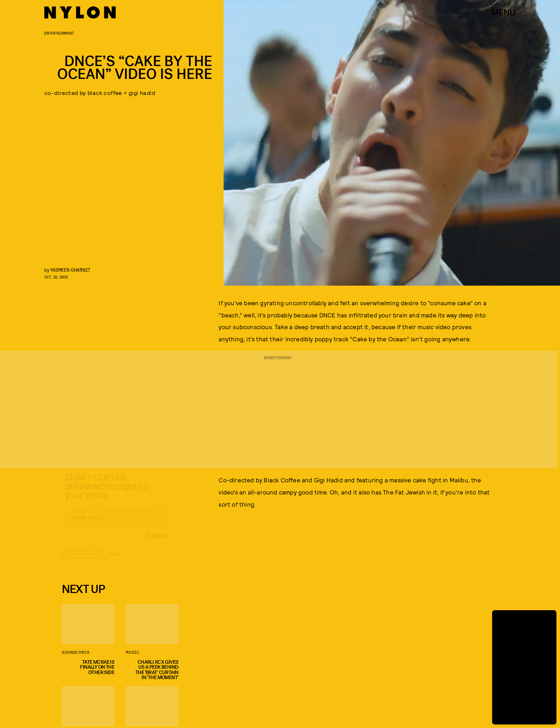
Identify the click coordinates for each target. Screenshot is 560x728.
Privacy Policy (97, 564)
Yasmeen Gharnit (70, 270)
